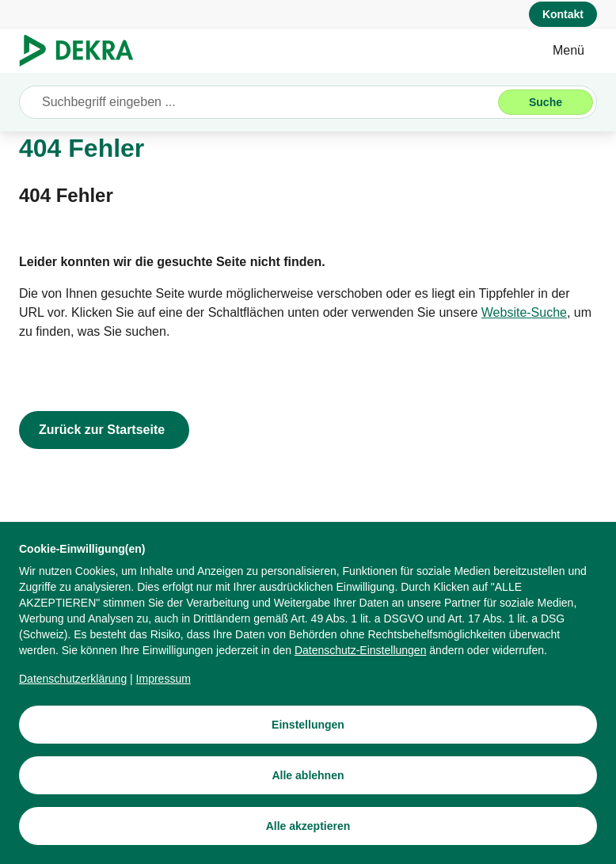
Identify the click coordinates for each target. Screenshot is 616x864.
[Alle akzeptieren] (308, 826)
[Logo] (83, 51)
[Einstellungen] (308, 725)
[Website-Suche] (524, 313)
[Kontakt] (563, 14)
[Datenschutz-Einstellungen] (361, 650)
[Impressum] (164, 679)
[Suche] (546, 102)
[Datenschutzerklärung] (73, 679)
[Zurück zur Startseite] (104, 430)
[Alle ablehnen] (308, 775)
